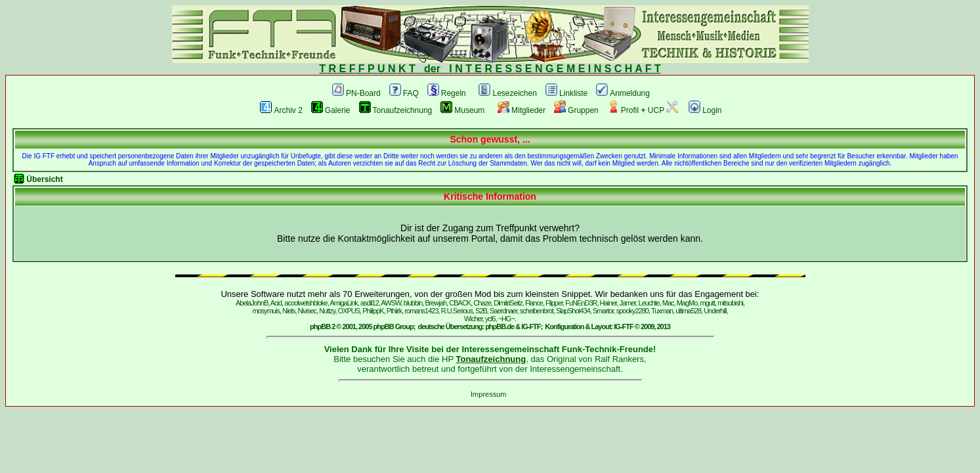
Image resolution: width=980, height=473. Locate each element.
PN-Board (356, 93)
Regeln (447, 93)
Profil (623, 110)
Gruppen (576, 110)
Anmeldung (623, 93)
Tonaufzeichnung (396, 110)
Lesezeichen (507, 93)
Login (705, 110)
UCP (663, 110)
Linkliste (566, 93)
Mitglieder (522, 110)
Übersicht (44, 179)
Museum (462, 110)
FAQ (404, 93)
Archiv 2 (281, 110)
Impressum (488, 394)
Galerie (331, 110)
